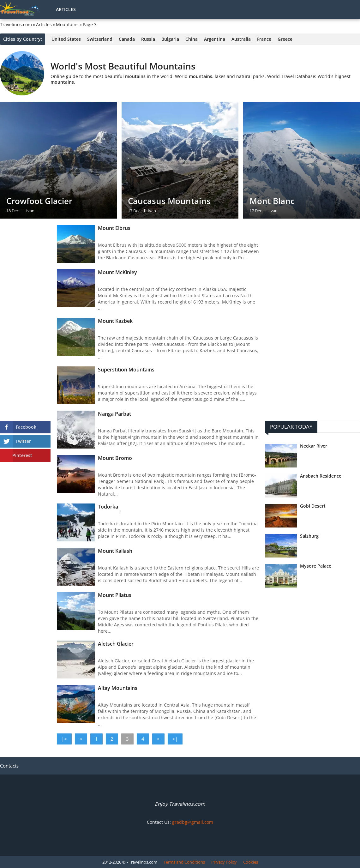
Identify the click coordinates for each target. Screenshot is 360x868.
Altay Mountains (118, 688)
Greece (285, 39)
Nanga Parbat (114, 414)
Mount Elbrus (114, 228)
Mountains (67, 25)
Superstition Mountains (126, 370)
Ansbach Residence (321, 476)
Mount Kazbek (115, 321)
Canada (127, 39)
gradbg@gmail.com (193, 822)
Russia (148, 39)
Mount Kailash (115, 551)
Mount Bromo (115, 458)
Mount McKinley (117, 272)
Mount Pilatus (115, 595)
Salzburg (309, 536)
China (192, 39)
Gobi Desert (313, 506)
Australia (241, 39)
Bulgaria (170, 39)
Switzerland (100, 39)
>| (175, 739)
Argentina (215, 39)
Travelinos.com (16, 25)
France (264, 39)
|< (64, 739)
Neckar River (314, 446)
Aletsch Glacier (116, 644)
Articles (66, 9)
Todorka (108, 507)
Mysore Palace (316, 566)
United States (66, 39)
